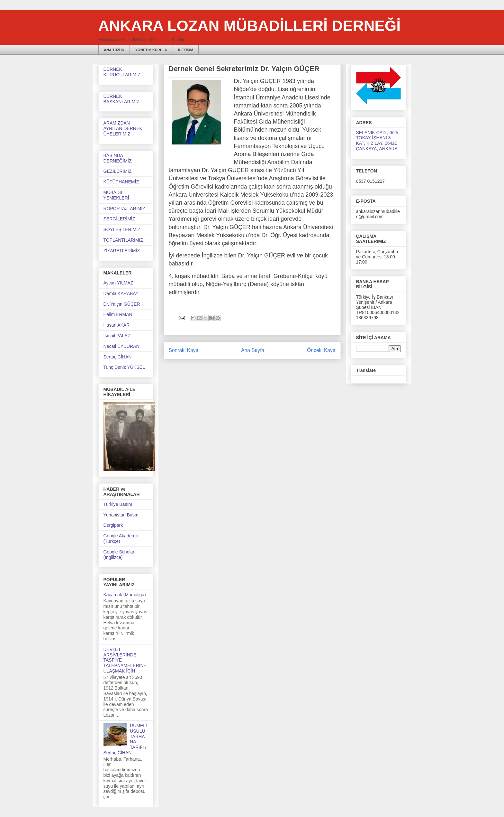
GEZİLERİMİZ (118, 171)
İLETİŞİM (185, 50)
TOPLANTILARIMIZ (123, 240)
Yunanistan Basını (122, 515)
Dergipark (113, 525)
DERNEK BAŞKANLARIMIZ (122, 99)
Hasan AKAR (117, 325)
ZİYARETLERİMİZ (122, 251)
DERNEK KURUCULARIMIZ (122, 72)
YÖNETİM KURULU (151, 50)
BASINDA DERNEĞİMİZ (118, 158)
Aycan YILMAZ (118, 283)
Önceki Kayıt (321, 350)
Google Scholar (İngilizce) (119, 555)
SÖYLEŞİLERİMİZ (122, 229)
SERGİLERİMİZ (119, 219)
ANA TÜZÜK (114, 50)
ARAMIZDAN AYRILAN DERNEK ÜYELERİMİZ (123, 128)
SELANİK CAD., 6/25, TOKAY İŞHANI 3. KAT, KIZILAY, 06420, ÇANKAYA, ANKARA (378, 141)
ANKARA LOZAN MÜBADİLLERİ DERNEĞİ (250, 26)
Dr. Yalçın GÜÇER (122, 304)
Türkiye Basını (118, 504)
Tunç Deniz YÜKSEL (124, 367)
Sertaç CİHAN (118, 357)
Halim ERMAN (118, 314)
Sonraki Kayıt (184, 350)
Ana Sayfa (253, 350)
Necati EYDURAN (122, 346)
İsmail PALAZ (117, 336)
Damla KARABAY (121, 293)
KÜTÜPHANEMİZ (121, 182)
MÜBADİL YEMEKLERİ (116, 195)
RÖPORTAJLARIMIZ (124, 209)
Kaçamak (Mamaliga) (125, 595)
